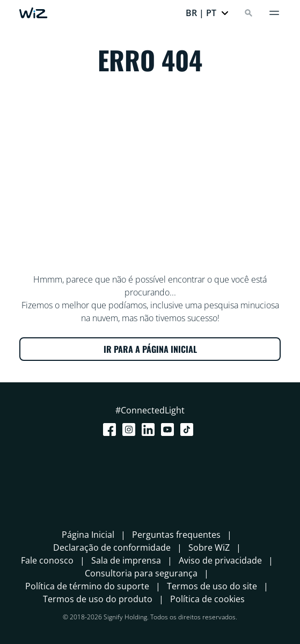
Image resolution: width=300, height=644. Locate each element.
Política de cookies (207, 599)
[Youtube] (170, 430)
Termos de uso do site (212, 586)
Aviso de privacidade (220, 560)
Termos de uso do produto (98, 599)
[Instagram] (131, 430)
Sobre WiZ (209, 547)
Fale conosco (47, 560)
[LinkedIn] (150, 430)
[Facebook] (112, 430)
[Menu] (274, 13)
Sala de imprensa (126, 560)
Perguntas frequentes (176, 535)
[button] (207, 13)
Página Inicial (88, 535)
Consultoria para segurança (141, 573)
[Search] (248, 13)
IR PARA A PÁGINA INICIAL (150, 349)
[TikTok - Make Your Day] (189, 430)
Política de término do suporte (87, 586)
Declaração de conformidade (112, 547)
